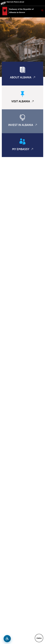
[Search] (42, 10)
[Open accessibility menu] (7, 639)
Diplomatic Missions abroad (15, 2)
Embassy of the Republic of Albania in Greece (21, 11)
